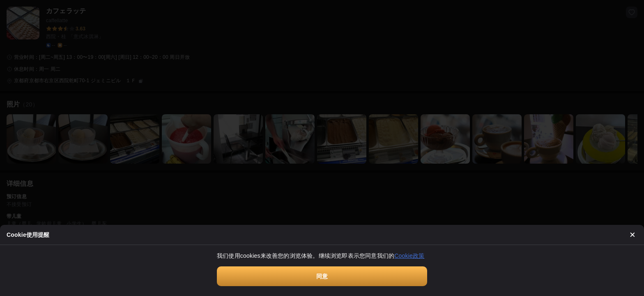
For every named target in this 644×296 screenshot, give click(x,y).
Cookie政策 (409, 256)
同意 (322, 276)
